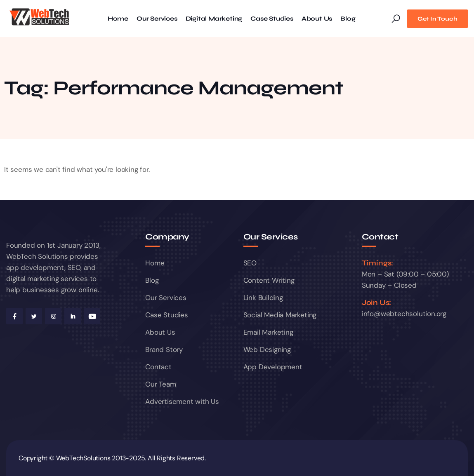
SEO (250, 263)
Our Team (160, 384)
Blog (348, 19)
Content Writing (269, 280)
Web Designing (267, 349)
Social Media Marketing (280, 315)
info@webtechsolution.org (404, 314)
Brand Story (164, 349)
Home (118, 19)
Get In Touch (437, 19)
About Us (317, 19)
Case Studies (272, 19)
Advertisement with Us (182, 401)
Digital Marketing (214, 19)
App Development (273, 367)
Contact (158, 367)
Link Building (263, 298)
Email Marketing (268, 332)
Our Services (157, 19)
